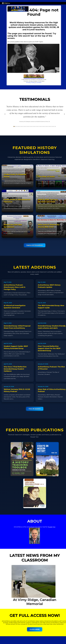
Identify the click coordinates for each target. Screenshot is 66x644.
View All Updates (35, 409)
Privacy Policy (31, 82)
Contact (39, 82)
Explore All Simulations (35, 245)
